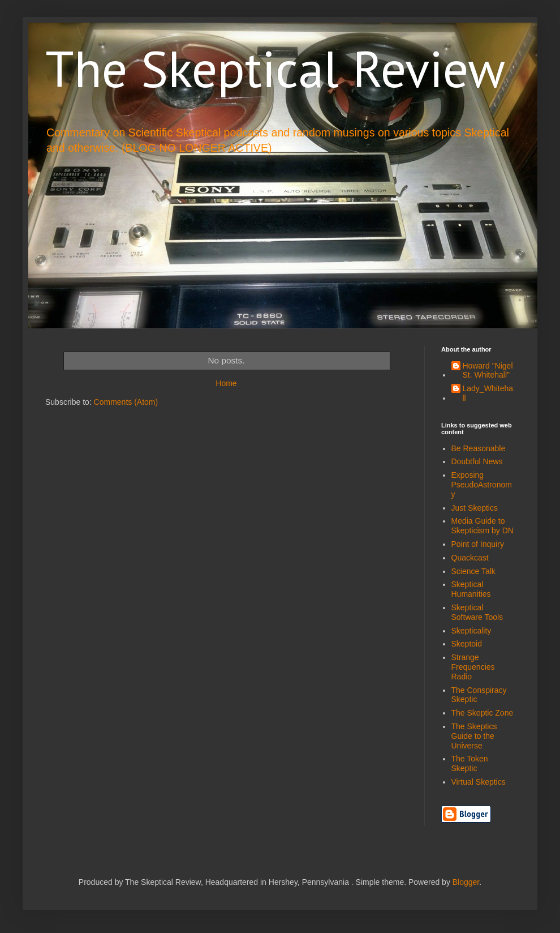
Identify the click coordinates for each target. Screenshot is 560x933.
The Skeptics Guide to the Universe (474, 736)
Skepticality (471, 631)
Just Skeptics (475, 508)
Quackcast (470, 558)
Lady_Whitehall (488, 393)
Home (226, 383)
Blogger (466, 882)
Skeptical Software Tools (477, 612)
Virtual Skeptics (479, 782)
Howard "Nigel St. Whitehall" (488, 371)
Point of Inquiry (478, 544)
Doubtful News (477, 461)
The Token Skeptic (470, 763)
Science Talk (473, 571)
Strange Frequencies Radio (473, 667)
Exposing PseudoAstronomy (482, 485)
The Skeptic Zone (483, 713)
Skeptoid (467, 644)
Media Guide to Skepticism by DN (483, 526)
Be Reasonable (479, 448)
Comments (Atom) (126, 402)
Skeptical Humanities (471, 589)
